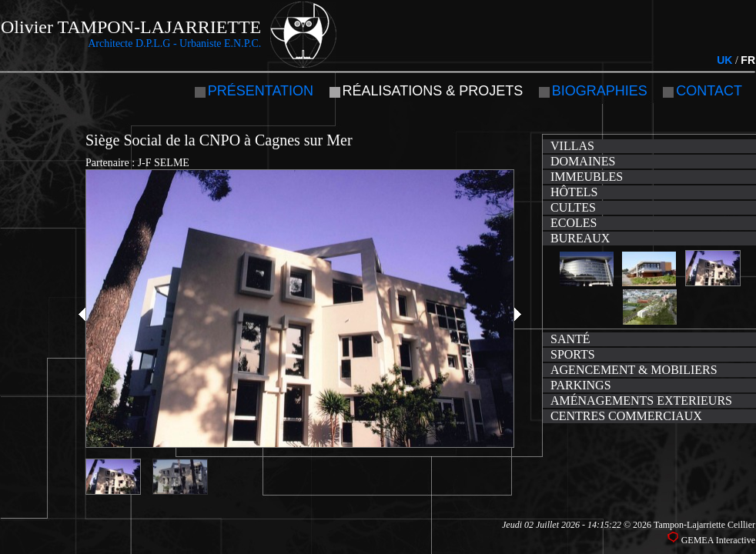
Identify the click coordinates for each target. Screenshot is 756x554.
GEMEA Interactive (718, 540)
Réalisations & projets (433, 91)
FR (748, 60)
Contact (709, 91)
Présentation (261, 91)
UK (724, 60)
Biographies (600, 91)
